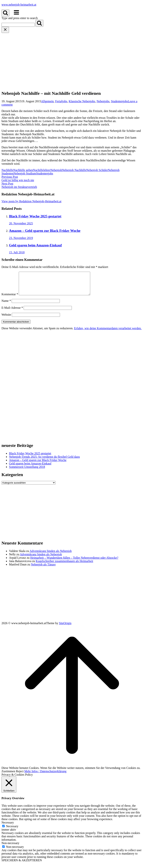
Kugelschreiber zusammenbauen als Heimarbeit (64, 566)
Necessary (12, 831)
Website (6, 319)
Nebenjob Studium (25, 173)
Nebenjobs (103, 101)
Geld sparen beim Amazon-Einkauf (30, 468)
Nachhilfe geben (23, 170)
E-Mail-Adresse (12, 312)
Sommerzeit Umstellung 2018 (27, 471)
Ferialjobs (61, 101)
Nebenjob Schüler (97, 170)
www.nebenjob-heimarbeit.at (19, 5)
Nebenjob (56, 170)
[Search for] (18, 25)
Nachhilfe (7, 170)
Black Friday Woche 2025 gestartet (30, 458)
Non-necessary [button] (10, 848)
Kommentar (10, 299)
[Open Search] (5, 13)
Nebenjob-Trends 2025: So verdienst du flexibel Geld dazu (44, 461)
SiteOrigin (65, 628)
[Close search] (5, 30)
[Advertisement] (72, 61)
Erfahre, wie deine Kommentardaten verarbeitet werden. (108, 333)
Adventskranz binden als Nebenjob (51, 555)
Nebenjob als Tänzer (43, 569)
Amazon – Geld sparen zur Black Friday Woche (38, 465)
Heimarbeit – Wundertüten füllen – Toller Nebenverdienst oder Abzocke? (74, 562)
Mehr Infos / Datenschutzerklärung (45, 776)
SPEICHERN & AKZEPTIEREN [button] (22, 865)
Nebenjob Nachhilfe (74, 170)
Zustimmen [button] (8, 776)
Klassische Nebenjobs (82, 101)
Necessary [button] (8, 827)
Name (6, 305)
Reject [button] (20, 776)
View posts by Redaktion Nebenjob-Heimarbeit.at (31, 201)
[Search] (39, 23)
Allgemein (47, 101)
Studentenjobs (120, 101)
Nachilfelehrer (42, 170)
